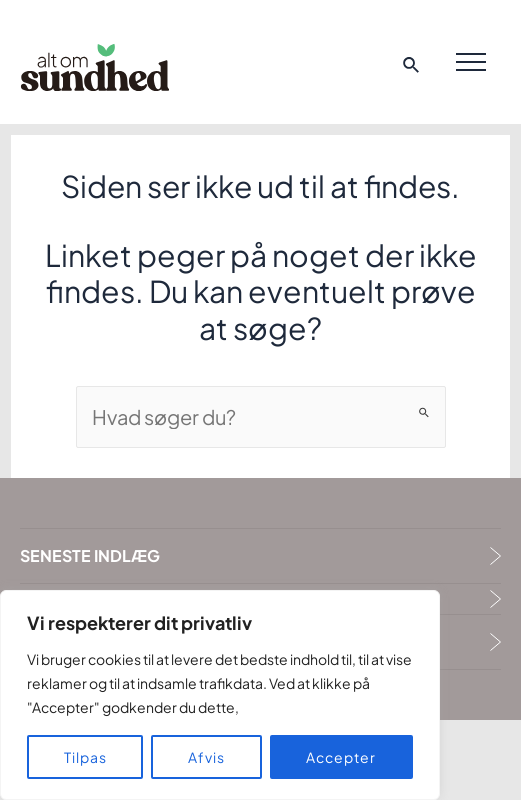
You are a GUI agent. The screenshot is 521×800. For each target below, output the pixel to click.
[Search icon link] (412, 66)
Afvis (206, 757)
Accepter (341, 757)
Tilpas (85, 757)
